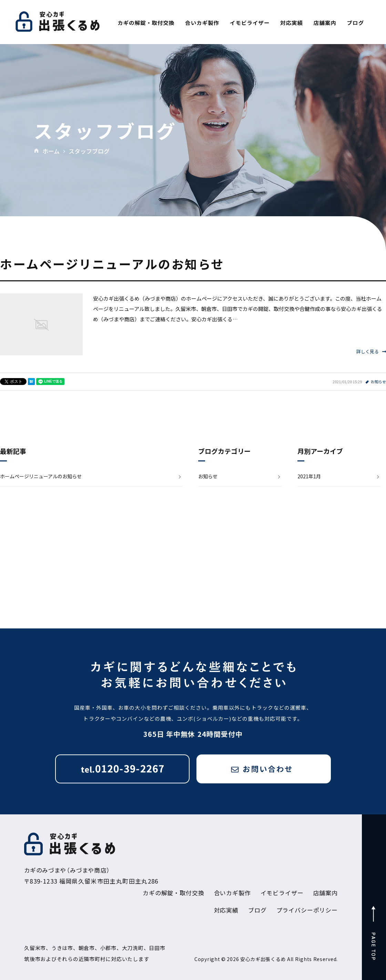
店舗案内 (326, 893)
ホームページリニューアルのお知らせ (112, 264)
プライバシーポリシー (307, 910)
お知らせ (378, 382)
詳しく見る (371, 351)
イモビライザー (282, 893)
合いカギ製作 (232, 893)
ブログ (257, 910)
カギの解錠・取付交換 (174, 893)
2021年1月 (309, 476)
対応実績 (226, 910)
